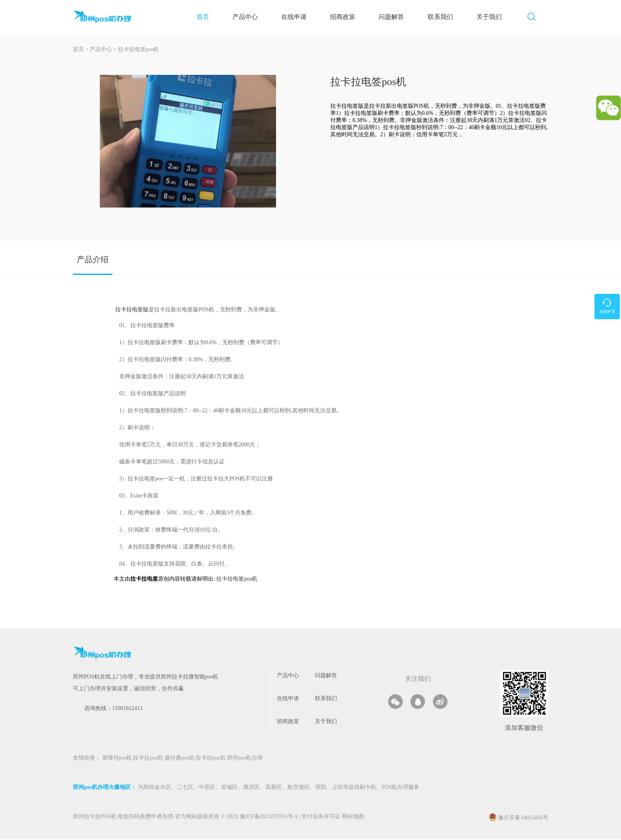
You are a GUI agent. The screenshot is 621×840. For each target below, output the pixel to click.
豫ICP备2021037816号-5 (270, 818)
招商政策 (347, 17)
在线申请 (299, 17)
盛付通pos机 (180, 759)
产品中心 (250, 17)
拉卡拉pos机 (149, 759)
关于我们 (494, 17)
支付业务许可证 (320, 818)
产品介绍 (93, 261)
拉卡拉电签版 (132, 310)
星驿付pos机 (118, 759)
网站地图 (353, 818)
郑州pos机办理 (245, 759)
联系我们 (445, 17)
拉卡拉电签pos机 (138, 50)
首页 (208, 17)
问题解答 (396, 17)
